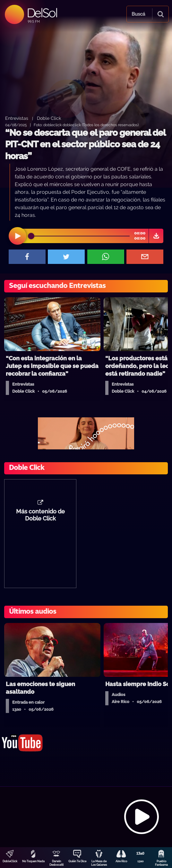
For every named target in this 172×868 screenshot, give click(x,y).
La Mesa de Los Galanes (99, 863)
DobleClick (10, 861)
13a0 (141, 861)
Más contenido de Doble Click (40, 515)
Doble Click (49, 118)
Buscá (138, 14)
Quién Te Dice (77, 861)
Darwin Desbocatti (56, 863)
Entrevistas (17, 118)
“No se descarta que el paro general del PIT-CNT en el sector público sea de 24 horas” (85, 144)
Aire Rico (121, 861)
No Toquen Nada (33, 861)
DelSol (42, 13)
